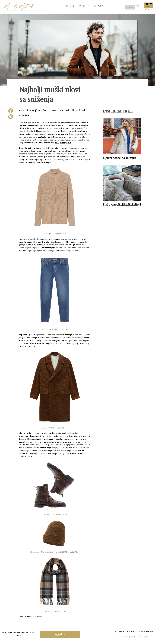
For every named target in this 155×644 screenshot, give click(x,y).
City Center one (146, 631)
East (57, 143)
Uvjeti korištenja (137, 637)
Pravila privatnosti (121, 637)
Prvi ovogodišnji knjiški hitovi (122, 204)
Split (69, 143)
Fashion (69, 6)
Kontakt (131, 631)
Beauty (84, 6)
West (62, 143)
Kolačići (149, 637)
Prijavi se (62, 635)
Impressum (120, 631)
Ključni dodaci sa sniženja (119, 158)
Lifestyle (99, 6)
